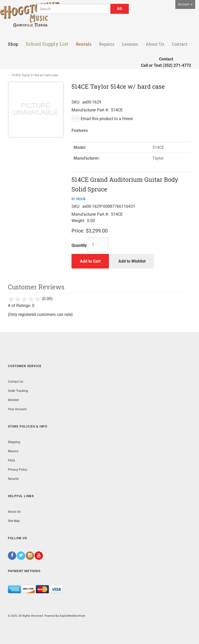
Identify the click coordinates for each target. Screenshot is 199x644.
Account (185, 4)
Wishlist (13, 400)
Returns (13, 451)
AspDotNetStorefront (72, 616)
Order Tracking (18, 391)
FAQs (11, 460)
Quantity (79, 245)
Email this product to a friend (107, 119)
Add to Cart (90, 261)
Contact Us (16, 382)
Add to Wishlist (132, 261)
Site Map (14, 521)
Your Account (17, 409)
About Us (14, 512)
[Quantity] (98, 245)
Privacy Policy (18, 470)
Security (13, 479)
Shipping (14, 442)
